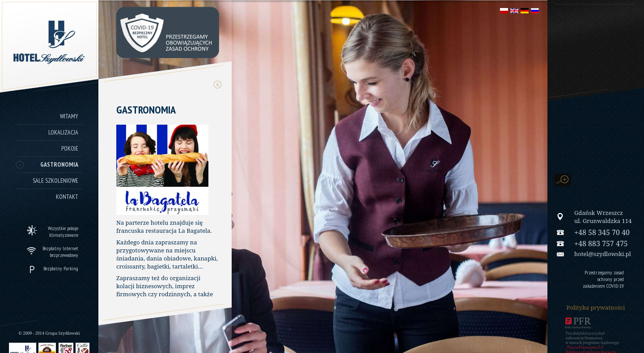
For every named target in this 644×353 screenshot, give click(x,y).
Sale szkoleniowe (55, 181)
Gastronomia (59, 164)
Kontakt (67, 197)
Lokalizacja (63, 132)
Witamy (69, 116)
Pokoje (70, 148)
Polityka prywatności (596, 307)
